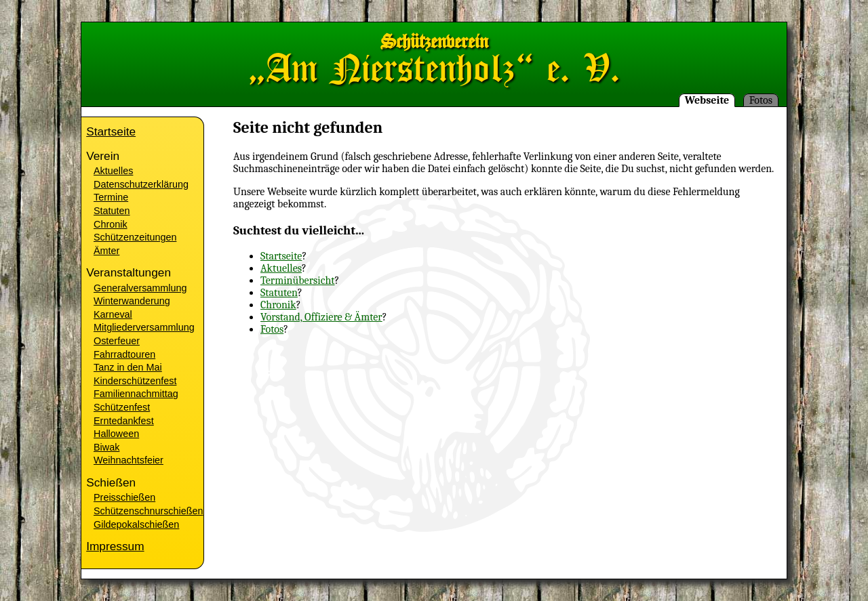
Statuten (279, 293)
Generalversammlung (140, 288)
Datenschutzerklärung (141, 184)
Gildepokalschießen (136, 524)
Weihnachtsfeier (129, 460)
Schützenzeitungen (135, 237)
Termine (111, 197)
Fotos (761, 100)
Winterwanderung (132, 301)
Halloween (116, 434)
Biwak (106, 447)
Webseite (707, 100)
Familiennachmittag (136, 394)
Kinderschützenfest (135, 381)
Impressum (115, 546)
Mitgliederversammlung (144, 327)
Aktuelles (281, 268)
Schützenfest (122, 407)
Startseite (281, 256)
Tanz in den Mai (128, 367)
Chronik (278, 305)
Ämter (106, 251)
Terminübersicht (298, 281)
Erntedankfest (124, 421)
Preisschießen (124, 497)
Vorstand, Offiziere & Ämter (321, 317)
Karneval (113, 314)
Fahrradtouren (124, 354)
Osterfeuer (117, 341)
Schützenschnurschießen (149, 511)
